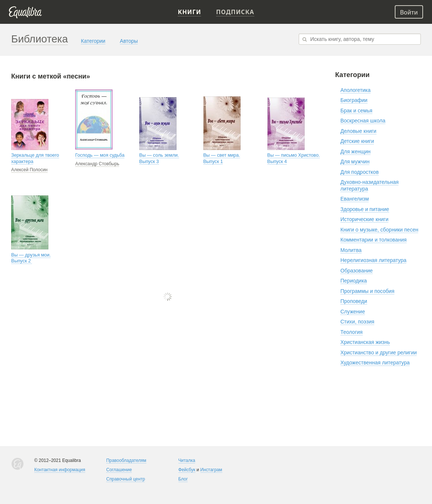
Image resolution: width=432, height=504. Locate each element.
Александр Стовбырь (97, 164)
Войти (409, 12)
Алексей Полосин (29, 170)
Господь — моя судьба (100, 155)
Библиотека (39, 39)
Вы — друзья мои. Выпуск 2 (31, 258)
